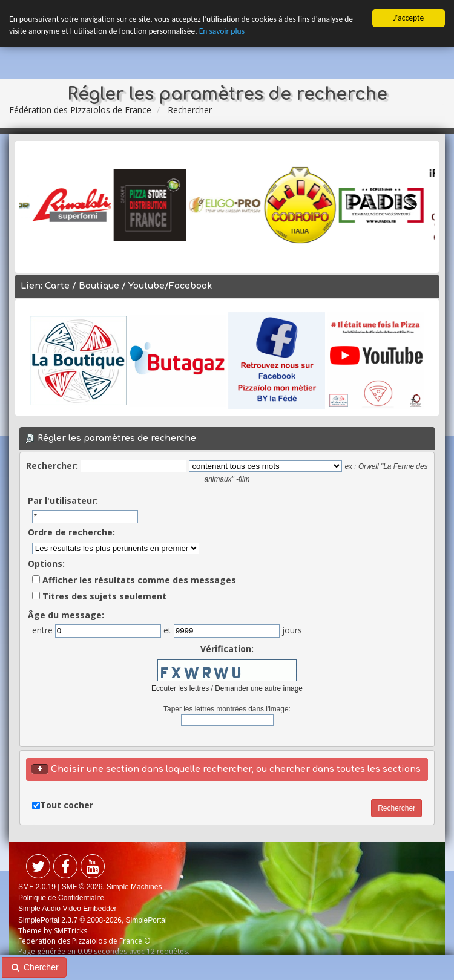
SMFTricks (71, 931)
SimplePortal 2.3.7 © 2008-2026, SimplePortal (93, 920)
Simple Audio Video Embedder (67, 909)
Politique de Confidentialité (61, 898)
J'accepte (409, 18)
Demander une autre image (259, 688)
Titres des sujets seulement (99, 596)
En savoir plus (222, 31)
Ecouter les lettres (180, 688)
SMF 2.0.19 (37, 887)
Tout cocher (67, 805)
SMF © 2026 (82, 887)
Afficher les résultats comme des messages (134, 580)
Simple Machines (134, 887)
